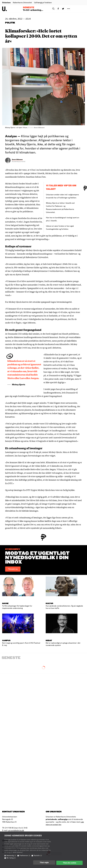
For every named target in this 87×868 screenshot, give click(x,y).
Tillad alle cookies (69, 863)
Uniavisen (6, 2)
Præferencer (25, 856)
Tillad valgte (44, 863)
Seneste (29, 8)
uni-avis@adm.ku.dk (16, 830)
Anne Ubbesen (17, 159)
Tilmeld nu (13, 569)
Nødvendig (11, 856)
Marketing (11, 858)
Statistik (38, 856)
